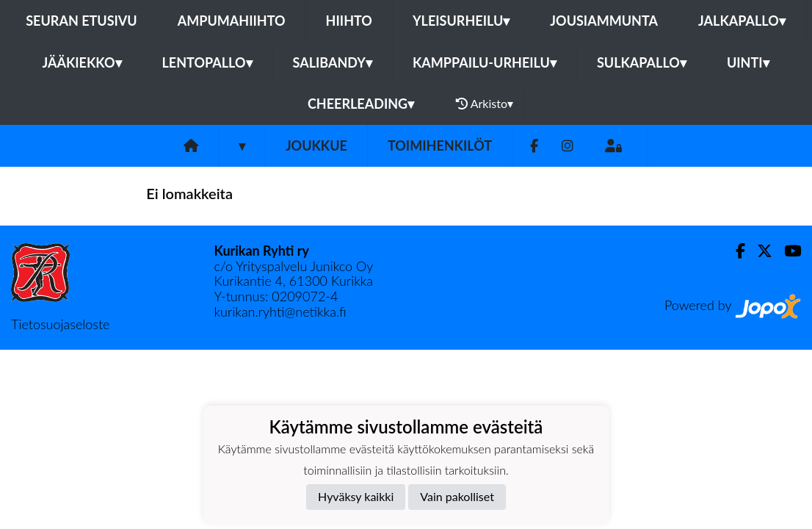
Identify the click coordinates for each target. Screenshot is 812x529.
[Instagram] (568, 146)
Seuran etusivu (81, 21)
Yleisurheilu (461, 21)
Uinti (748, 62)
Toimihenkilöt (440, 145)
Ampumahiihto (232, 21)
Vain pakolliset (457, 496)
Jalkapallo (742, 21)
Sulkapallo (642, 62)
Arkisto (485, 104)
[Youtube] (787, 251)
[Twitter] (759, 251)
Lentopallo (207, 62)
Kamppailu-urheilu (485, 62)
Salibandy (333, 62)
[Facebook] (534, 146)
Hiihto (349, 21)
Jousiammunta (604, 21)
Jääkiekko (81, 62)
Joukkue (316, 145)
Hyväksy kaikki (356, 496)
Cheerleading (361, 104)
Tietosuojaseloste (60, 324)
